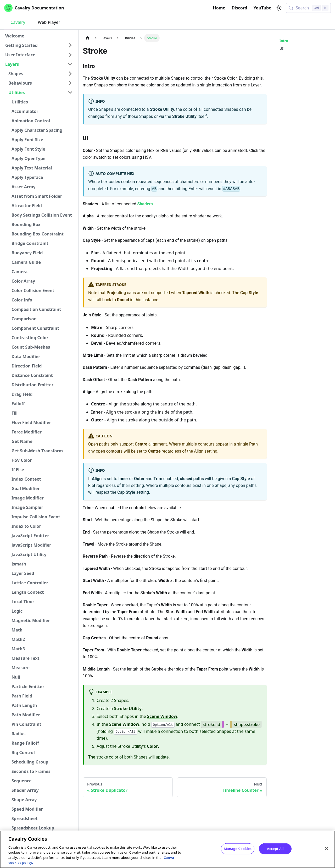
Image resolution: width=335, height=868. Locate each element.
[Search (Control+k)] (308, 8)
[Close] (327, 849)
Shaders (145, 204)
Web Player (49, 22)
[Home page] (88, 38)
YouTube (263, 8)
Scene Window (162, 716)
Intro (284, 41)
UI (281, 48)
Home (219, 8)
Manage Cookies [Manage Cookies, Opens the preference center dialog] (238, 849)
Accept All (275, 849)
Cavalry (18, 22)
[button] (39, 45)
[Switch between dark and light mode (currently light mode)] (279, 8)
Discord (239, 8)
